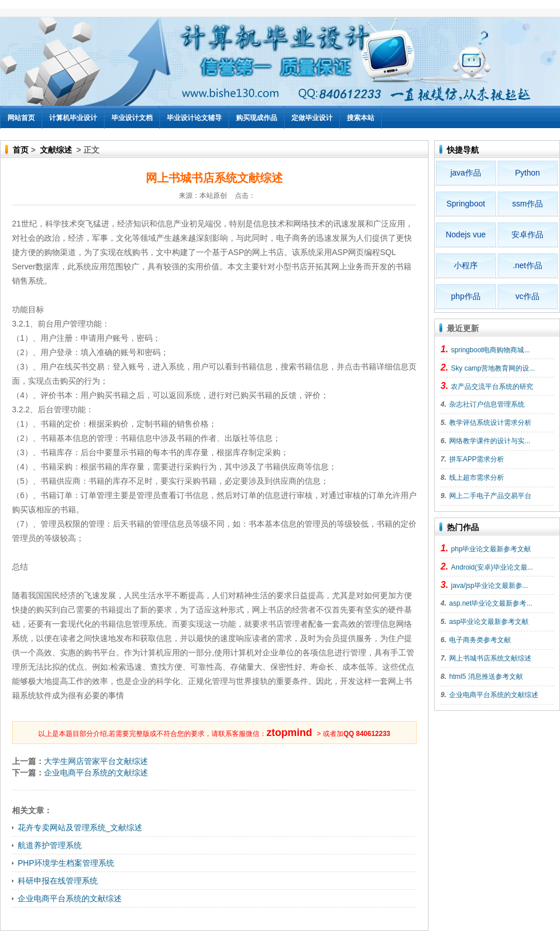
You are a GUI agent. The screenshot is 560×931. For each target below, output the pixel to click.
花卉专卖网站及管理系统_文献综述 (80, 827)
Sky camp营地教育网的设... (493, 368)
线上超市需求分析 (477, 478)
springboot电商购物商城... (490, 350)
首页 (21, 150)
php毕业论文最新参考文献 (491, 549)
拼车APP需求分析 (477, 459)
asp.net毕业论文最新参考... (491, 603)
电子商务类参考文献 (480, 640)
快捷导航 (463, 150)
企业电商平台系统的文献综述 (96, 773)
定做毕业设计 (312, 118)
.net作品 (527, 265)
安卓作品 (527, 234)
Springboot (466, 204)
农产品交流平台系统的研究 (492, 387)
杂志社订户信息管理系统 (487, 404)
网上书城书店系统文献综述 (490, 658)
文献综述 (56, 150)
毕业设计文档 (132, 118)
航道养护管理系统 (50, 845)
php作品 (465, 296)
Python (527, 173)
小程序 (466, 265)
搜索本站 (361, 118)
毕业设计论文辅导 (194, 118)
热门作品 (463, 527)
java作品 (466, 173)
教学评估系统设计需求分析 (490, 423)
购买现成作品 (257, 118)
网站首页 (21, 118)
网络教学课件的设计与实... (490, 441)
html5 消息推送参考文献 (486, 677)
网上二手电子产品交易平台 (490, 496)
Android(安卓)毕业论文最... (492, 567)
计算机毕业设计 (73, 118)
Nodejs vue (466, 234)
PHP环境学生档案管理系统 (66, 863)
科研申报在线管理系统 (58, 881)
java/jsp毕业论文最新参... (489, 586)
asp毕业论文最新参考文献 (489, 622)
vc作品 (527, 296)
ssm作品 (527, 204)
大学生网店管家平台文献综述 (96, 761)
